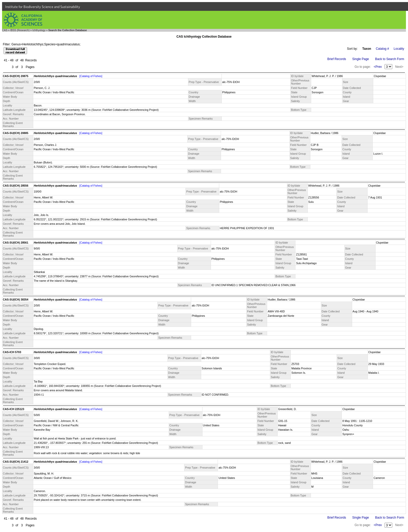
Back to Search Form (390, 59)
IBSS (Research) (20, 30)
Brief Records (337, 59)
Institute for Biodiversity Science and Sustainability (43, 7)
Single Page (361, 59)
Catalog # (382, 49)
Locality (399, 49)
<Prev (378, 67)
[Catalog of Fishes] (91, 76)
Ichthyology (39, 30)
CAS (5, 30)
